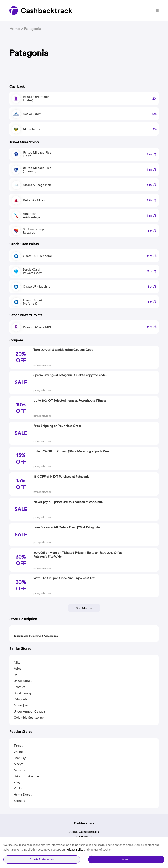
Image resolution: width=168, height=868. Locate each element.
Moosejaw (21, 705)
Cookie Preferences (42, 859)
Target (18, 746)
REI (16, 675)
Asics (17, 669)
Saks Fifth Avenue (26, 776)
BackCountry (23, 693)
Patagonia (21, 699)
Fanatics (19, 687)
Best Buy (20, 758)
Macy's (18, 764)
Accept (126, 859)
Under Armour (24, 681)
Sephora (19, 801)
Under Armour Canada (29, 711)
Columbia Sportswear (29, 718)
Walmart (20, 752)
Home (15, 29)
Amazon (19, 770)
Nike (17, 662)
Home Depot (23, 795)
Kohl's (18, 788)
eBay (17, 782)
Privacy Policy (75, 850)
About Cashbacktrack (84, 832)
